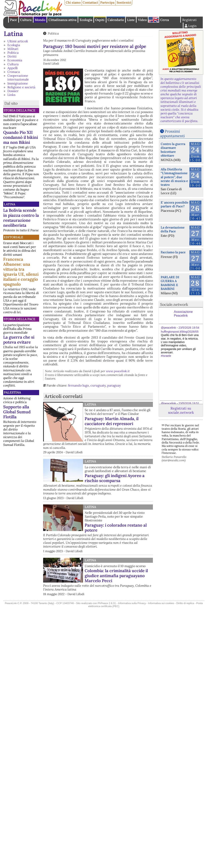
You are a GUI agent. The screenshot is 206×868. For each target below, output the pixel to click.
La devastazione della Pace (173, 229)
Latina (13, 34)
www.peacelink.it (118, 371)
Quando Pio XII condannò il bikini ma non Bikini (21, 137)
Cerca (165, 20)
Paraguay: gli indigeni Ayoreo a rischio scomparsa (115, 478)
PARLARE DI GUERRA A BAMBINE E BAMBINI (170, 283)
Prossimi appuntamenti (172, 134)
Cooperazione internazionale (18, 77)
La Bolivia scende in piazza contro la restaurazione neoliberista (21, 218)
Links (11, 95)
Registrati (189, 20)
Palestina (12, 392)
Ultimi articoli (18, 41)
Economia (15, 60)
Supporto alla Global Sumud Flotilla (17, 412)
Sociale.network (174, 304)
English (154, 20)
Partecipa (107, 2)
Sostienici (124, 2)
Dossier (13, 91)
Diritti (12, 56)
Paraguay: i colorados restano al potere (116, 528)
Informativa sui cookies (161, 603)
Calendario (116, 20)
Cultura (26, 20)
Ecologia (86, 20)
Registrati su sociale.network (181, 410)
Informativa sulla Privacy (132, 603)
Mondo (40, 20)
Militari (13, 49)
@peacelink (168, 328)
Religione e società (21, 87)
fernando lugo (78, 385)
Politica (13, 53)
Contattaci (90, 2)
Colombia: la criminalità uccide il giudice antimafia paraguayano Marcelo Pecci (116, 576)
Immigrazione (18, 83)
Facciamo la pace (173, 252)
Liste (131, 20)
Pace (13, 20)
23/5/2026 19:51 (189, 403)
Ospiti (100, 20)
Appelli (13, 68)
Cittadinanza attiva (62, 20)
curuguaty (98, 385)
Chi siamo (73, 2)
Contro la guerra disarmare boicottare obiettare (173, 150)
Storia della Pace (20, 110)
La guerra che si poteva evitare (19, 340)
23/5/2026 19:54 (189, 328)
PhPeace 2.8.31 (107, 603)
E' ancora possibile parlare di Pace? (175, 204)
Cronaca (14, 72)
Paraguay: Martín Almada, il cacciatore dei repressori (112, 421)
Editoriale (13, 237)
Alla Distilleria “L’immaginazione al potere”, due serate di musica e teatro (174, 177)
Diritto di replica (185, 603)
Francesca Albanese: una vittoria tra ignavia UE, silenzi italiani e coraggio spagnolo (21, 272)
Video (142, 20)
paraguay (114, 385)
